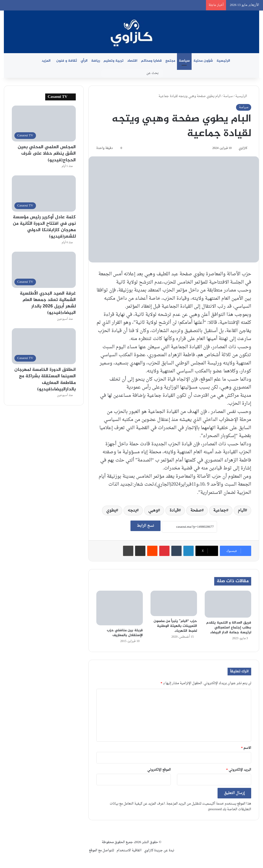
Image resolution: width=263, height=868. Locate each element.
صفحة (196, 511)
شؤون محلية (203, 61)
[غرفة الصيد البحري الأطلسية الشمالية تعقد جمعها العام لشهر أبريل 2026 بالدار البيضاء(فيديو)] (44, 270)
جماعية (220, 511)
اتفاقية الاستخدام (129, 850)
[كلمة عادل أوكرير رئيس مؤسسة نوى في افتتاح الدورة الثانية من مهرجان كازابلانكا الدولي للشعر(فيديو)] (44, 194)
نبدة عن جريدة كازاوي (159, 850)
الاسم (246, 748)
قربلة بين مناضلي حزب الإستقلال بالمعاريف (125, 633)
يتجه (132, 511)
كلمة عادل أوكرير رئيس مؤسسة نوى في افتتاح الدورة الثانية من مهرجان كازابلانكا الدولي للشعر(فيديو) (44, 227)
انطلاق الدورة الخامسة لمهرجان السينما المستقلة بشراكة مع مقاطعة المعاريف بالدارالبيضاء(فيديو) (45, 380)
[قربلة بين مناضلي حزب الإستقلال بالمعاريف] (120, 608)
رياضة (96, 61)
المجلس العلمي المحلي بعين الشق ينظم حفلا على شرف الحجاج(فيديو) (47, 154)
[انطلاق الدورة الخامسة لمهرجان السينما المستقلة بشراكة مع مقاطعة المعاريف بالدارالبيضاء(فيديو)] (44, 346)
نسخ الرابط (145, 526)
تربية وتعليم (114, 61)
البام (241, 511)
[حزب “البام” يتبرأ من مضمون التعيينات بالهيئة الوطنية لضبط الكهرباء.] (174, 603)
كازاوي (243, 148)
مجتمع (170, 61)
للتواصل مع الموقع (101, 850)
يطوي (111, 511)
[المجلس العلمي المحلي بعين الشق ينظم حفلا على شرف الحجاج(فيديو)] (44, 124)
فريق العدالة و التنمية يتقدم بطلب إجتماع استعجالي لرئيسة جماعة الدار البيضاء (229, 628)
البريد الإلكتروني (239, 770)
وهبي (153, 511)
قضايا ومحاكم (151, 61)
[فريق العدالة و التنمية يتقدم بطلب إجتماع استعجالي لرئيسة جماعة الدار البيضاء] (228, 604)
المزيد (46, 61)
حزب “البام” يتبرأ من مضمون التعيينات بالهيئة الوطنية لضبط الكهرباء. (175, 626)
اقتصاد (132, 61)
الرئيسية (223, 61)
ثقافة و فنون (67, 61)
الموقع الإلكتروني (159, 770)
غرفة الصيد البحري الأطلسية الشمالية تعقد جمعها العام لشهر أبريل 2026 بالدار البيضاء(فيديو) (48, 303)
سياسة (184, 61)
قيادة (174, 511)
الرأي (84, 61)
